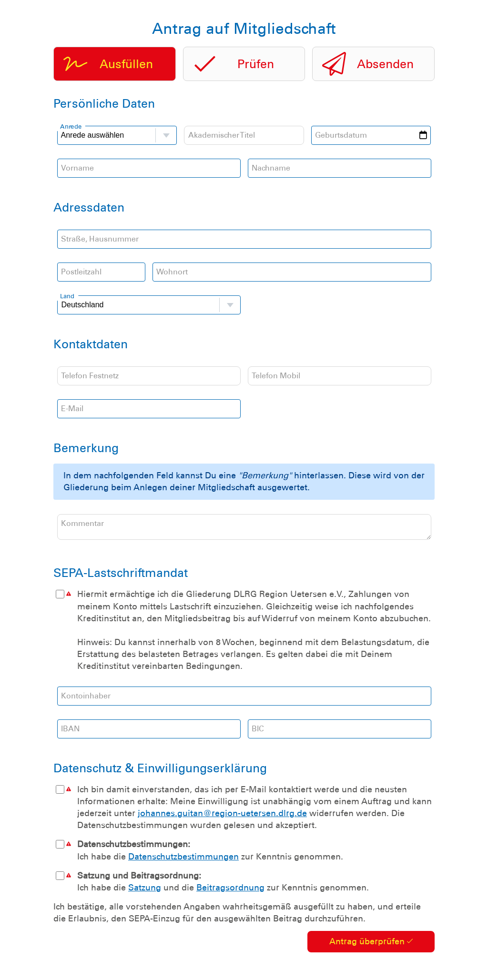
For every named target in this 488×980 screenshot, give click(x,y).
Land (67, 296)
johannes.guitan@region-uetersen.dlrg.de (222, 817)
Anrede (71, 126)
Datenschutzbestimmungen (183, 860)
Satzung (145, 891)
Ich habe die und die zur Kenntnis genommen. (244, 885)
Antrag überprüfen (371, 945)
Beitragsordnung (230, 891)
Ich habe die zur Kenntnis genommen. (244, 854)
